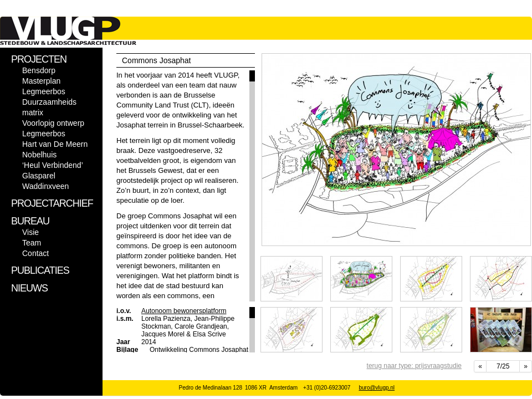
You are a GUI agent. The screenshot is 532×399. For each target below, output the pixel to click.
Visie (30, 232)
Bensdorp (39, 70)
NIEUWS (29, 288)
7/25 (503, 366)
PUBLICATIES (40, 270)
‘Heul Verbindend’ (53, 165)
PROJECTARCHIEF (52, 203)
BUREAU (30, 221)
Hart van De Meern (55, 144)
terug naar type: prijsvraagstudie (414, 366)
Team (32, 243)
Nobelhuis (39, 155)
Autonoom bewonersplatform (184, 311)
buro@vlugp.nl (377, 388)
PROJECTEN (39, 59)
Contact (35, 253)
